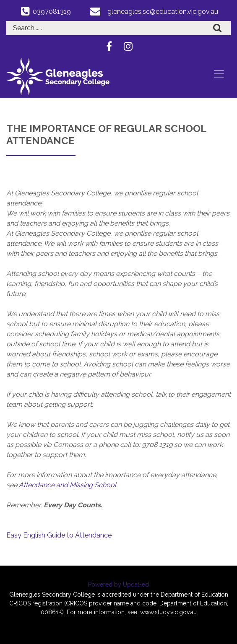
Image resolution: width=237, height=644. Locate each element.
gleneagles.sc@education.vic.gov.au (163, 12)
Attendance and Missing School (68, 485)
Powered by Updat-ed (118, 584)
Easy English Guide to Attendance (59, 535)
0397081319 (52, 12)
